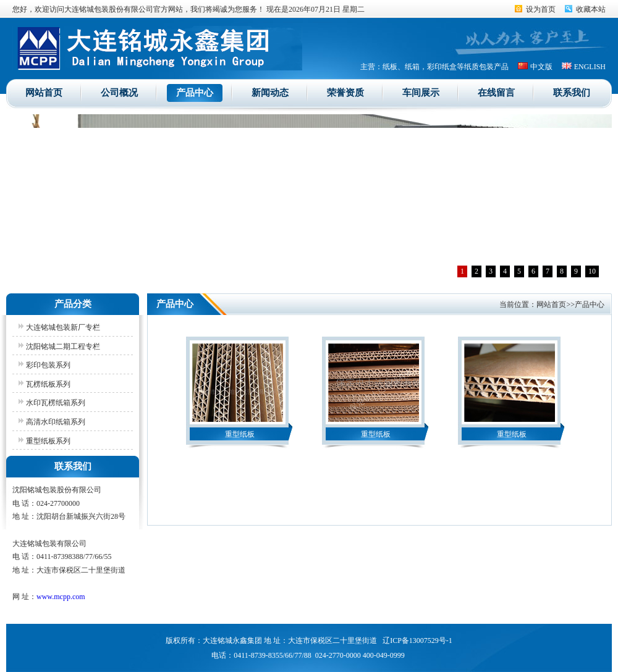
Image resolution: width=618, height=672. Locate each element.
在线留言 (496, 93)
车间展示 (421, 93)
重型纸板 (240, 434)
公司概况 (119, 93)
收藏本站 (591, 9)
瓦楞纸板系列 (48, 384)
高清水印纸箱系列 (56, 422)
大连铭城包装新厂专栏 (63, 327)
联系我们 (572, 93)
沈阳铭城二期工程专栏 (63, 346)
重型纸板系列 (48, 441)
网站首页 (44, 93)
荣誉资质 (345, 93)
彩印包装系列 (48, 365)
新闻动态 (270, 93)
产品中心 (195, 93)
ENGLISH (590, 67)
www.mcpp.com (61, 597)
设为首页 (541, 9)
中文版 (541, 67)
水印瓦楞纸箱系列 (56, 403)
